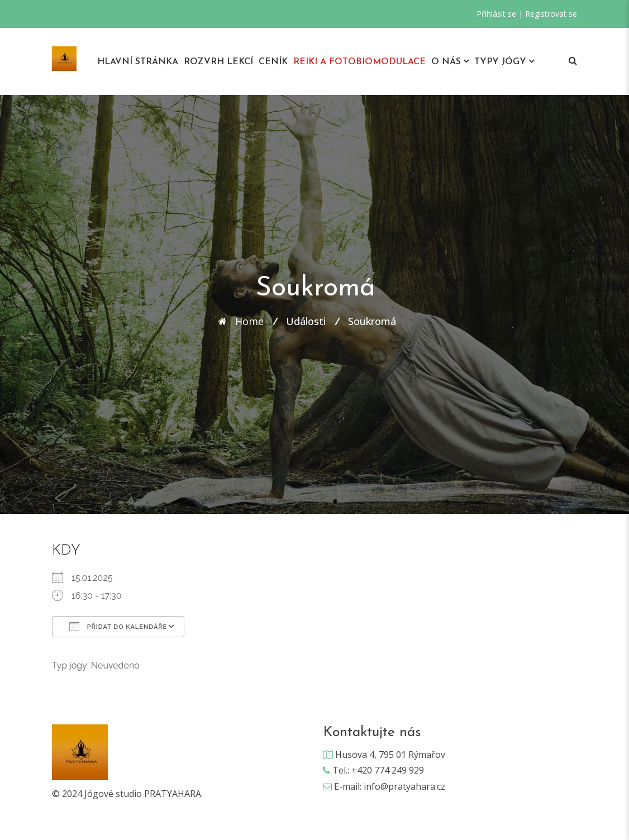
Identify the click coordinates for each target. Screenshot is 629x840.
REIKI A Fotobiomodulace (359, 62)
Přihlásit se (496, 14)
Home (249, 321)
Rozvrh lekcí (218, 62)
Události (306, 321)
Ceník (273, 62)
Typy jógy (500, 62)
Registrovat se (551, 14)
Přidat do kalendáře (118, 626)
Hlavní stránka (138, 62)
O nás (446, 62)
